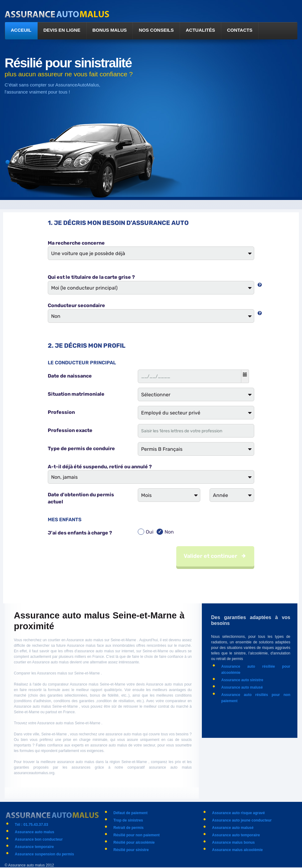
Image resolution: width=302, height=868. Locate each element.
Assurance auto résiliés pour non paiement (256, 698)
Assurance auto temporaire (236, 835)
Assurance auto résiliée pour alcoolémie (256, 670)
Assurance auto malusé (242, 687)
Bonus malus (110, 30)
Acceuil (21, 30)
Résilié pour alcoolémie (134, 842)
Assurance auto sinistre (242, 680)
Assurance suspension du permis (44, 854)
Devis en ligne (62, 30)
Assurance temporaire (34, 847)
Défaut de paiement (131, 813)
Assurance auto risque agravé (238, 813)
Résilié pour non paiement (137, 835)
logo (58, 14)
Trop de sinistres (128, 820)
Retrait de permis (129, 828)
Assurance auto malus (35, 832)
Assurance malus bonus (233, 842)
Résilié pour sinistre (131, 850)
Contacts (240, 30)
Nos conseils (156, 30)
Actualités (200, 30)
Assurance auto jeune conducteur (242, 820)
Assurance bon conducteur (39, 839)
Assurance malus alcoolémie (237, 850)
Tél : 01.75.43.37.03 (31, 825)
